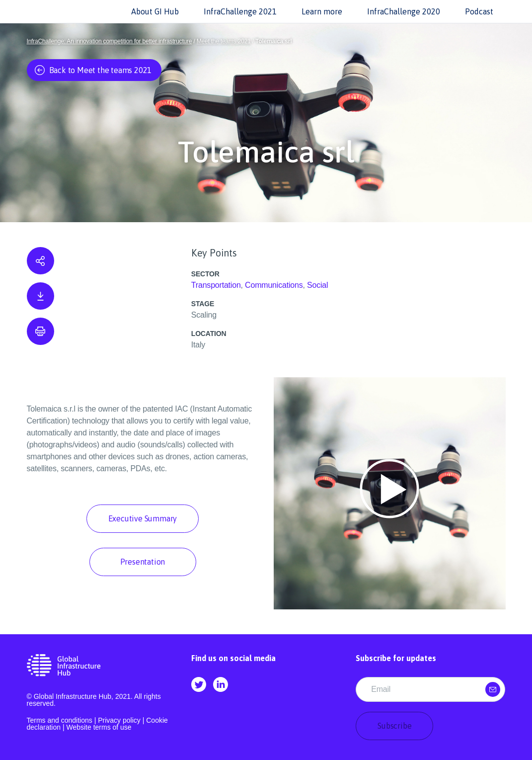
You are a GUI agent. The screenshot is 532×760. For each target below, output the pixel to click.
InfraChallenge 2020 (404, 11)
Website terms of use (99, 727)
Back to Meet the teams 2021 (93, 70)
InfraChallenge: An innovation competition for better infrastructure (110, 41)
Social (317, 285)
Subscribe (394, 726)
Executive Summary (143, 518)
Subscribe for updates (396, 658)
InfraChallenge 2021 (240, 11)
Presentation (143, 562)
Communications (274, 285)
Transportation (216, 285)
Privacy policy (119, 720)
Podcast (479, 11)
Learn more (322, 11)
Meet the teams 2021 (224, 41)
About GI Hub (155, 11)
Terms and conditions (60, 720)
